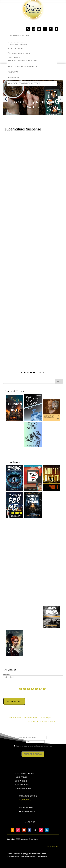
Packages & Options (28, 796)
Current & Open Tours (25, 773)
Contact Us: (53, 846)
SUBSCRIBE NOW (33, 754)
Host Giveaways (22, 785)
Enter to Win (14, 701)
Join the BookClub (23, 789)
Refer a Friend (21, 781)
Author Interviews (28, 811)
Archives (6, 674)
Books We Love (26, 807)
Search (59, 381)
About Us (30, 822)
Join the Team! (21, 777)
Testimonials (25, 800)
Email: (24, 742)
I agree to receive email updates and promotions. (33, 746)
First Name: (24, 737)
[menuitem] (32, 35)
